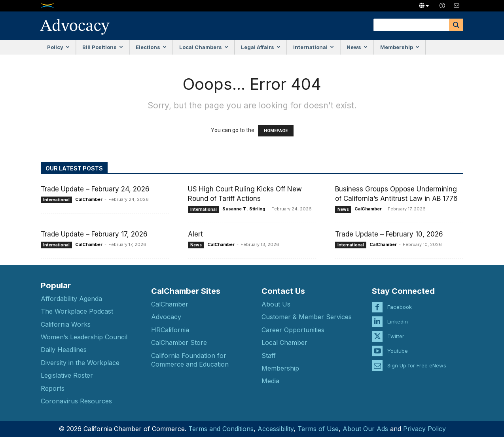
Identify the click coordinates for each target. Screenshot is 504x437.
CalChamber (89, 199)
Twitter (396, 330)
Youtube (398, 345)
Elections (151, 47)
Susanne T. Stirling (244, 209)
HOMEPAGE (276, 131)
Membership (400, 47)
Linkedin (398, 316)
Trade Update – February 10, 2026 (389, 234)
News (357, 47)
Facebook (400, 301)
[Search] (456, 25)
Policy (58, 47)
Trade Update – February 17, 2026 (94, 234)
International (314, 47)
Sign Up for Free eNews (417, 359)
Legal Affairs (261, 47)
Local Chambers (204, 47)
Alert (195, 234)
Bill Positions (103, 47)
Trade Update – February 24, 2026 (95, 189)
